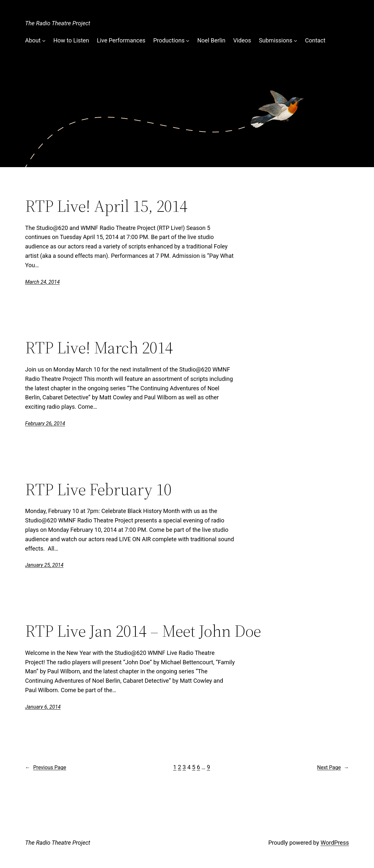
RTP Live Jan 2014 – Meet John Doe (143, 631)
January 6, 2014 (43, 707)
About (33, 40)
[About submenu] (44, 41)
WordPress (335, 843)
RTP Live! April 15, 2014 (106, 206)
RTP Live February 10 (98, 489)
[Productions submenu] (188, 41)
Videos (242, 40)
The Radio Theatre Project (58, 23)
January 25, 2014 (45, 565)
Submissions (275, 40)
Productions (169, 40)
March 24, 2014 (43, 282)
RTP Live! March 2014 (99, 348)
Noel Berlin (211, 40)
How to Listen (71, 40)
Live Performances (121, 40)
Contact (315, 40)
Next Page (333, 768)
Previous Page (46, 768)
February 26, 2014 (45, 423)
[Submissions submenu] (295, 41)
